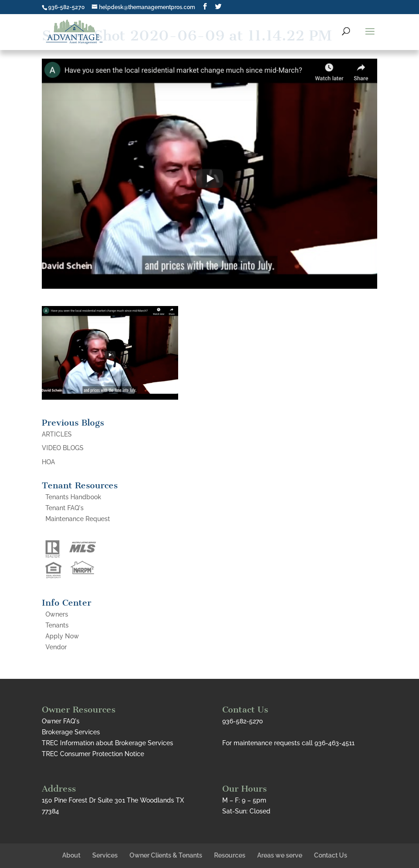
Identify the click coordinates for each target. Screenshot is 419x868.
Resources (230, 855)
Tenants (57, 625)
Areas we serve (280, 855)
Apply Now (62, 636)
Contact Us (331, 855)
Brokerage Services (71, 732)
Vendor (56, 647)
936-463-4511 (334, 743)
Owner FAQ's (61, 721)
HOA (48, 462)
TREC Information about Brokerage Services (107, 743)
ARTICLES (57, 434)
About (71, 855)
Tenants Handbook (73, 497)
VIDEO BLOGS (63, 448)
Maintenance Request (78, 519)
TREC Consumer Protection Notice (93, 754)
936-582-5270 (66, 7)
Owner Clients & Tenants (166, 855)
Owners (57, 614)
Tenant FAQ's (65, 508)
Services (105, 855)
